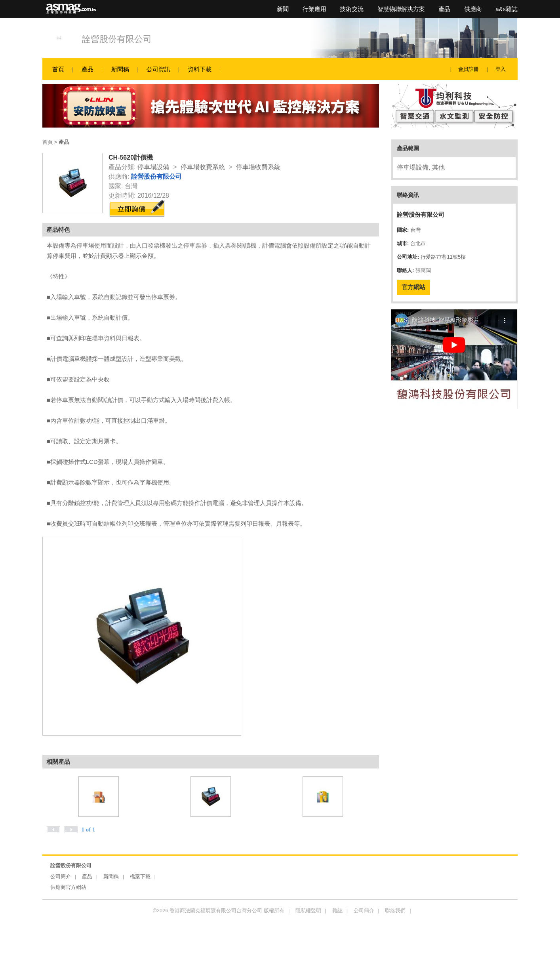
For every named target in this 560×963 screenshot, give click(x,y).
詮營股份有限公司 (117, 39)
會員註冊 (469, 69)
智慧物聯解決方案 (401, 9)
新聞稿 (120, 69)
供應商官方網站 (68, 887)
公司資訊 (158, 69)
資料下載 (200, 69)
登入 (501, 69)
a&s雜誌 (507, 9)
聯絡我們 (395, 911)
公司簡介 (61, 876)
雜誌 (337, 911)
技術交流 (352, 9)
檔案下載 (140, 876)
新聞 (283, 9)
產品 (444, 9)
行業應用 (314, 9)
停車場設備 (153, 167)
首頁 (58, 69)
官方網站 (413, 287)
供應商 (473, 9)
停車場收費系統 (203, 167)
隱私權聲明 (308, 911)
